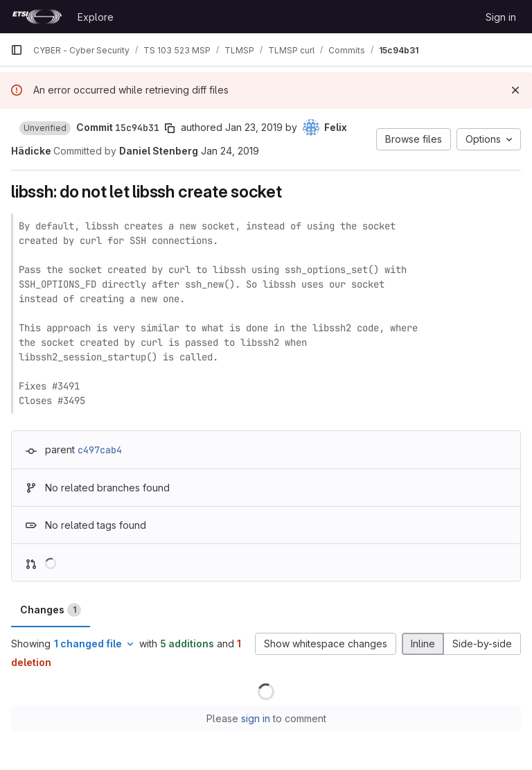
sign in (256, 718)
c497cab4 (100, 450)
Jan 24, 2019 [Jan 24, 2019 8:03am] (230, 151)
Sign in (501, 17)
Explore (96, 17)
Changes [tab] (51, 610)
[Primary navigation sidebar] (17, 50)
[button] (45, 128)
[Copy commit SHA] (170, 128)
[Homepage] (37, 17)
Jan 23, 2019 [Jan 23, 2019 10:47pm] (254, 127)
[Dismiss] (515, 90)
